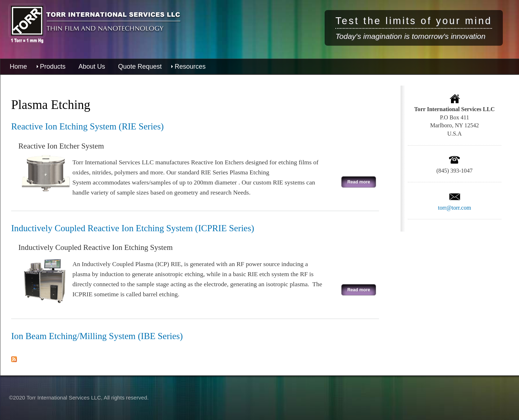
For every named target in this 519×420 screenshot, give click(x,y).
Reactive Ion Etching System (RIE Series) (87, 126)
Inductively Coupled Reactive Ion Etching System (96, 247)
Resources (190, 67)
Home (18, 67)
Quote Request (140, 67)
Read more (356, 181)
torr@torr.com (455, 208)
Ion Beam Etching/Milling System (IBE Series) (97, 336)
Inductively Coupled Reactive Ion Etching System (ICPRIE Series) (133, 228)
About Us (92, 67)
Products (53, 67)
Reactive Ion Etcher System (61, 146)
